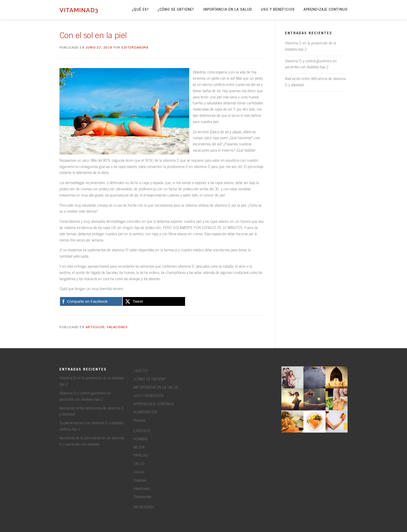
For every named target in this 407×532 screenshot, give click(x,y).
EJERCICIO (142, 431)
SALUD (139, 464)
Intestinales (142, 489)
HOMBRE (141, 440)
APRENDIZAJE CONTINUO (325, 10)
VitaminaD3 (79, 10)
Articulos (95, 327)
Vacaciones (117, 327)
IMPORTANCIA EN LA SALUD (227, 10)
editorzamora (135, 48)
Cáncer (139, 473)
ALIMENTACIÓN (145, 413)
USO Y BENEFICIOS (278, 10)
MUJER (139, 448)
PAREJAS (141, 456)
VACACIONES (144, 508)
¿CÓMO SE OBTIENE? (176, 10)
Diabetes (140, 481)
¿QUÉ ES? (140, 10)
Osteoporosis (142, 497)
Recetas (139, 421)
